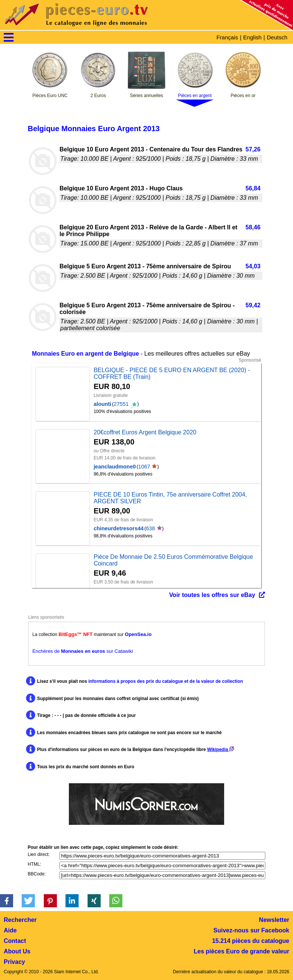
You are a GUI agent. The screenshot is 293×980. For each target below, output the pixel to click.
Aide (10, 930)
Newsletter (274, 920)
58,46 (253, 227)
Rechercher (20, 920)
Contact (15, 941)
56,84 (253, 188)
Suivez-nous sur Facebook (251, 930)
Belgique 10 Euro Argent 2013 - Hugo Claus (121, 188)
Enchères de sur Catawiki (83, 651)
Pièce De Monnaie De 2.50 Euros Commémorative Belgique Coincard (173, 560)
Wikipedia (221, 750)
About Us (17, 951)
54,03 (253, 266)
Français (227, 37)
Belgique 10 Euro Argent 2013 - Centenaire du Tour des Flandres (151, 149)
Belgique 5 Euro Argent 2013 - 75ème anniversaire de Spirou (145, 266)
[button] (7, 901)
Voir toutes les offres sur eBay (212, 595)
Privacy (14, 962)
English (252, 37)
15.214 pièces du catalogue (251, 941)
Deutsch (277, 37)
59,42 (253, 305)
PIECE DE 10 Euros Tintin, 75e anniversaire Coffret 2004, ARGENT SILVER (170, 498)
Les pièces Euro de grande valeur (242, 951)
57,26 (253, 149)
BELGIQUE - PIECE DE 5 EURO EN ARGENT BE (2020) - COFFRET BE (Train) (172, 373)
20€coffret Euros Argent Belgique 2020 (145, 432)
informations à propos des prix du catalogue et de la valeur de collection (166, 681)
